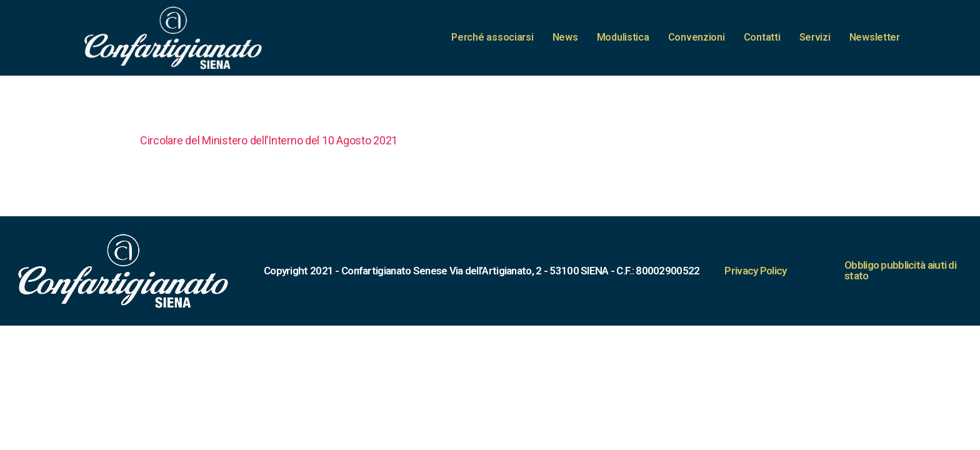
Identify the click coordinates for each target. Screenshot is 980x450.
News (565, 37)
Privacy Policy (755, 271)
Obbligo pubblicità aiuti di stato (900, 270)
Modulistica (623, 37)
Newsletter (875, 37)
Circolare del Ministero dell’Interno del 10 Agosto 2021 (269, 140)
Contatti (762, 37)
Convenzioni (697, 37)
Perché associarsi (492, 37)
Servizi (815, 37)
